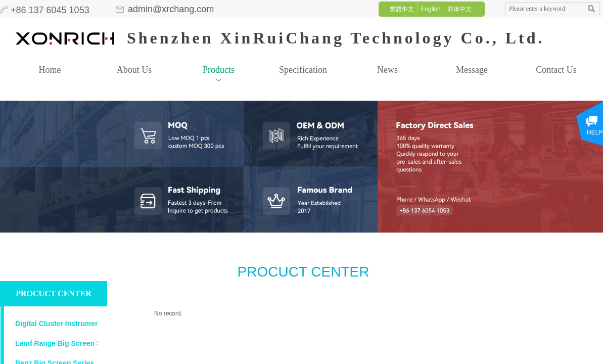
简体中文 (459, 9)
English (430, 9)
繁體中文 (402, 9)
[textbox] (543, 9)
